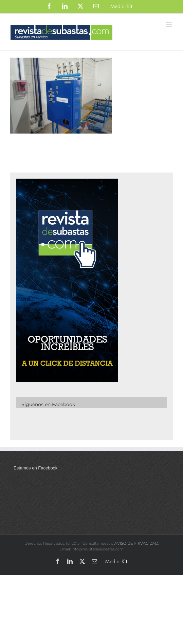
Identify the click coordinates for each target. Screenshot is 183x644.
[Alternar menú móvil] (169, 24)
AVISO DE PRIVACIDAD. (137, 543)
